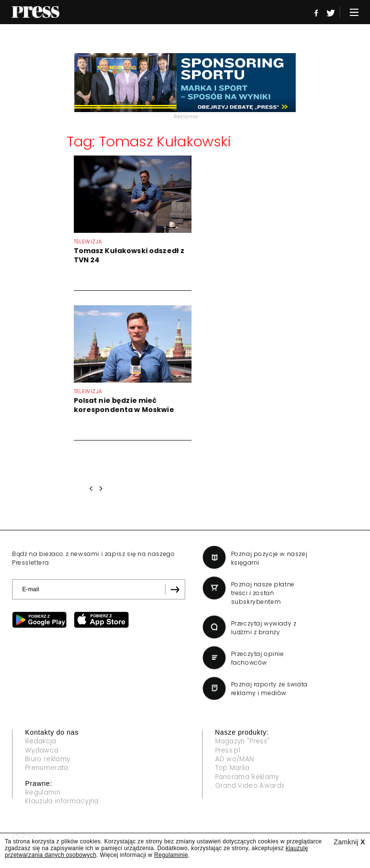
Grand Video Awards (252, 787)
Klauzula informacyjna (65, 803)
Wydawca (43, 751)
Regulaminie (171, 855)
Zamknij (349, 842)
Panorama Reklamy (250, 778)
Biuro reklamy (49, 760)
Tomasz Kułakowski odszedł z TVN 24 (129, 255)
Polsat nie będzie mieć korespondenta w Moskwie (124, 405)
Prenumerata (49, 769)
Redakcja (42, 741)
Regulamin (44, 794)
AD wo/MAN (235, 760)
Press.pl (229, 751)
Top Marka (234, 769)
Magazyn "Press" (245, 741)
